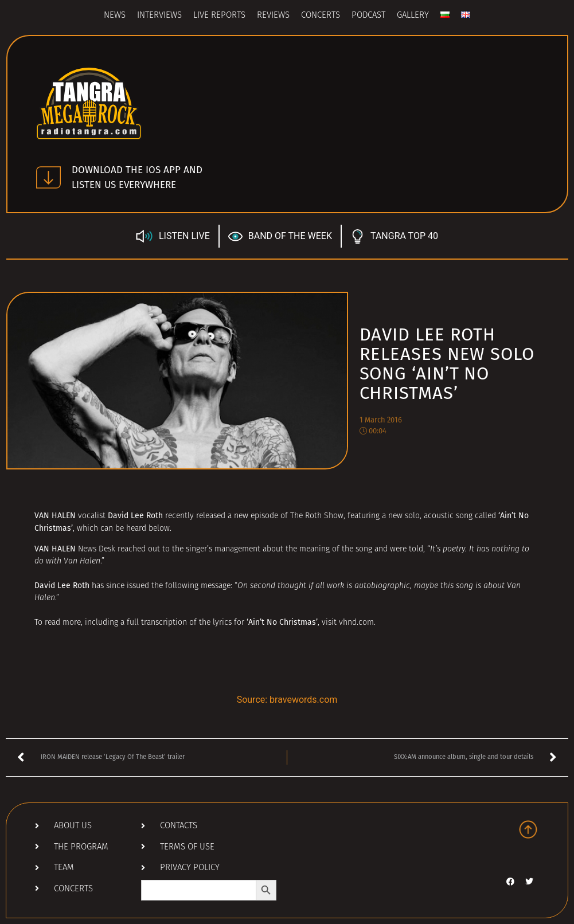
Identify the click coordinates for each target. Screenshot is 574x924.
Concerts (321, 16)
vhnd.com (356, 623)
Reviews (273, 16)
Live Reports (219, 16)
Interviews (159, 16)
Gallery (413, 16)
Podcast (368, 16)
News (115, 16)
